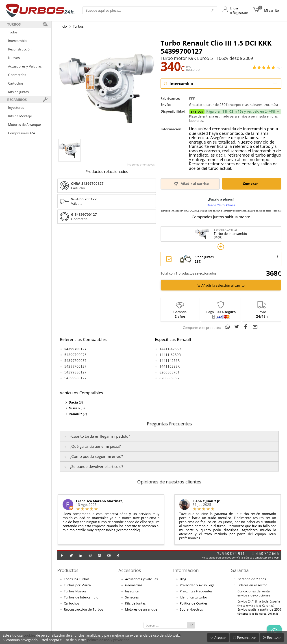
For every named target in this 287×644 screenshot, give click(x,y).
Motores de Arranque (24, 124)
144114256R (170, 361)
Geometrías (17, 75)
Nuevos (14, 58)
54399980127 (75, 378)
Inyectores (16, 107)
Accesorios (130, 571)
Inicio (63, 26)
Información (186, 571)
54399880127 (75, 372)
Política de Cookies (194, 604)
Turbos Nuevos (75, 592)
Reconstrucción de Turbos (84, 610)
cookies (29, 635)
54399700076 (75, 355)
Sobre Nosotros (191, 610)
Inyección (132, 592)
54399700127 (75, 367)
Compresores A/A (22, 133)
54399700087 (75, 361)
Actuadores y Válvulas (25, 66)
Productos (68, 571)
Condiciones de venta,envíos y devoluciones (254, 594)
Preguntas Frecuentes (196, 592)
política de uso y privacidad (108, 640)
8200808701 (170, 372)
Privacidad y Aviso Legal (198, 585)
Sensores (132, 598)
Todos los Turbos (77, 579)
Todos (13, 32)
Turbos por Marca (77, 585)
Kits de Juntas (18, 92)
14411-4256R (170, 349)
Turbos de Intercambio (81, 598)
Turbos (78, 26)
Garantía (240, 571)
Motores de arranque (141, 610)
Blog (183, 579)
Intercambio (17, 41)
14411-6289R (170, 355)
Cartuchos (16, 83)
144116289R (170, 367)
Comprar (251, 184)
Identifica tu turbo (193, 598)
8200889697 (170, 378)
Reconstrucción (20, 49)
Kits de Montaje (20, 116)
